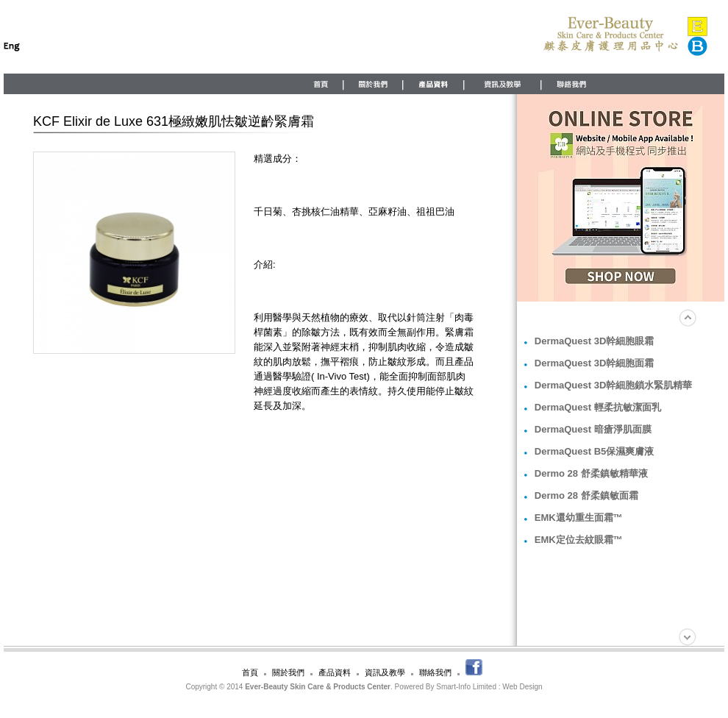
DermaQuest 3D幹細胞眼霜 (595, 341)
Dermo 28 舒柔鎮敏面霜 (586, 495)
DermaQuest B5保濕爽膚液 (595, 451)
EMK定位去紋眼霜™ (579, 540)
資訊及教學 (385, 672)
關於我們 (288, 672)
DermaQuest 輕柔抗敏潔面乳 (598, 407)
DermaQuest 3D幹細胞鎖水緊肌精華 (614, 385)
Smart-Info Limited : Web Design (489, 687)
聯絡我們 (435, 672)
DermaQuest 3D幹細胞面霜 (595, 363)
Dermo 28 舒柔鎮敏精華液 (591, 473)
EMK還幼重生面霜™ (579, 518)
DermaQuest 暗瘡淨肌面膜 (593, 429)
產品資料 (335, 672)
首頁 (250, 672)
